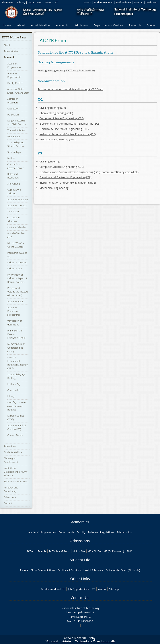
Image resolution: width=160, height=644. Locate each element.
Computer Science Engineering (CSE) (62, 118)
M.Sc (75, 551)
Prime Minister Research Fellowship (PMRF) (17, 334)
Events (49, 2)
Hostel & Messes (93, 570)
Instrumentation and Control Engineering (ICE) (68, 134)
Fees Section (14, 136)
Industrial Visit (15, 268)
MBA (98, 551)
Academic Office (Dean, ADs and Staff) (18, 91)
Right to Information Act (16, 481)
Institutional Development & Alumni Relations (16, 472)
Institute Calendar (17, 227)
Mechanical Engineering (54, 188)
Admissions (10, 446)
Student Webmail (103, 2)
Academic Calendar (17, 205)
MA (83, 551)
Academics (80, 522)
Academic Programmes (14, 65)
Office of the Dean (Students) (123, 570)
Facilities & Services (69, 570)
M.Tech (53, 551)
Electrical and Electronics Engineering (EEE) (66, 177)
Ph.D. (130, 551)
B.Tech (31, 551)
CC (57, 2)
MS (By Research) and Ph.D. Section (16, 122)
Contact (152, 25)
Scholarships (14, 152)
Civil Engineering (50, 161)
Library (21, 2)
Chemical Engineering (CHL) (56, 113)
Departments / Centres (108, 25)
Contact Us (80, 598)
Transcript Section (17, 130)
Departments (35, 2)
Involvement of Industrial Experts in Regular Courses (18, 278)
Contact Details (15, 435)
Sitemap (139, 2)
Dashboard (152, 2)
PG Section (13, 115)
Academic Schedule (17, 199)
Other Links (10, 497)
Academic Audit (15, 301)
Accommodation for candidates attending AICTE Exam (71, 89)
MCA (90, 551)
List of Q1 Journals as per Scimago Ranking (17, 406)
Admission (81, 25)
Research (135, 25)
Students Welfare (13, 452)
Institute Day (14, 384)
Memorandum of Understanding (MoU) (16, 347)
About (21, 25)
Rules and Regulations (13, 176)
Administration (40, 25)
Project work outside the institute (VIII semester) (18, 292)
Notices (11, 158)
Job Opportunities (78, 589)
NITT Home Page (14, 37)
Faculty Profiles (15, 83)
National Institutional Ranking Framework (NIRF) (18, 363)
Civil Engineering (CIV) (53, 108)
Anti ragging (13, 184)
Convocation (14, 390)
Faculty (81, 532)
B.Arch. (42, 551)
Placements (8, 2)
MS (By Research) (114, 551)
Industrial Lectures (17, 262)
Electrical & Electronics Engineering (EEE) (64, 129)
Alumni (102, 589)
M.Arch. (65, 551)
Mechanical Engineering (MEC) (58, 139)
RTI (93, 589)
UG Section (13, 109)
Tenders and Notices (53, 589)
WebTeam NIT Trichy (81, 638)
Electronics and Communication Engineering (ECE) (70, 124)
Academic (62, 25)
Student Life (80, 560)
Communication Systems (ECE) (120, 172)
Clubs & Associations (43, 570)
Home (7, 25)
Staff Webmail (124, 2)
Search (87, 2)
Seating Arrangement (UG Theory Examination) (66, 70)
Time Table (13, 211)
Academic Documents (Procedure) (13, 311)
